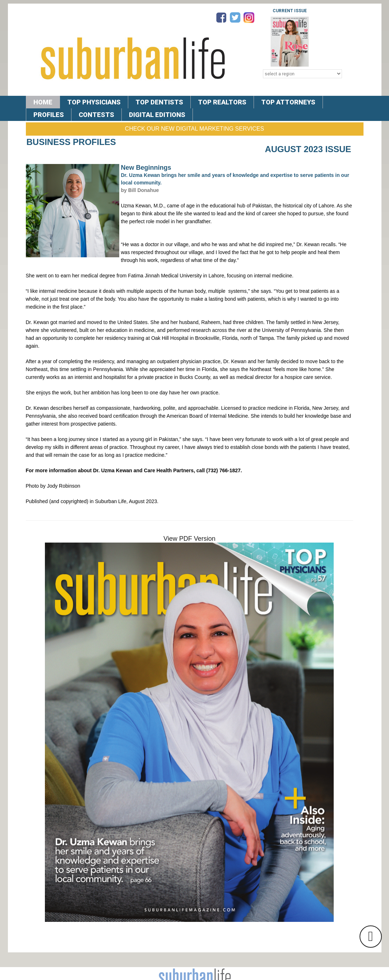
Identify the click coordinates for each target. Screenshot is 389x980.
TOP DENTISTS (159, 102)
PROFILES (49, 115)
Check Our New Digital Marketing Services (194, 129)
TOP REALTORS (222, 102)
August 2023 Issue (308, 149)
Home (43, 102)
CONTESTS (96, 115)
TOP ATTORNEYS (288, 102)
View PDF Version (189, 539)
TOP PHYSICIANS (94, 102)
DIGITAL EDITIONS (157, 115)
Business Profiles (71, 142)
